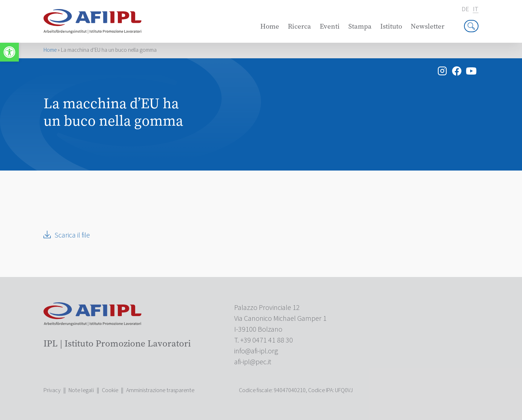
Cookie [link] (110, 390)
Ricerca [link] (299, 26)
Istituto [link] (391, 26)
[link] (9, 52)
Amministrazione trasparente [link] (160, 390)
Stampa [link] (360, 26)
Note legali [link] (81, 390)
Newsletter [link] (428, 26)
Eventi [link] (330, 26)
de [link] (465, 9)
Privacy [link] (52, 390)
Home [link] (270, 26)
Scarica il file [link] (72, 235)
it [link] (476, 10)
